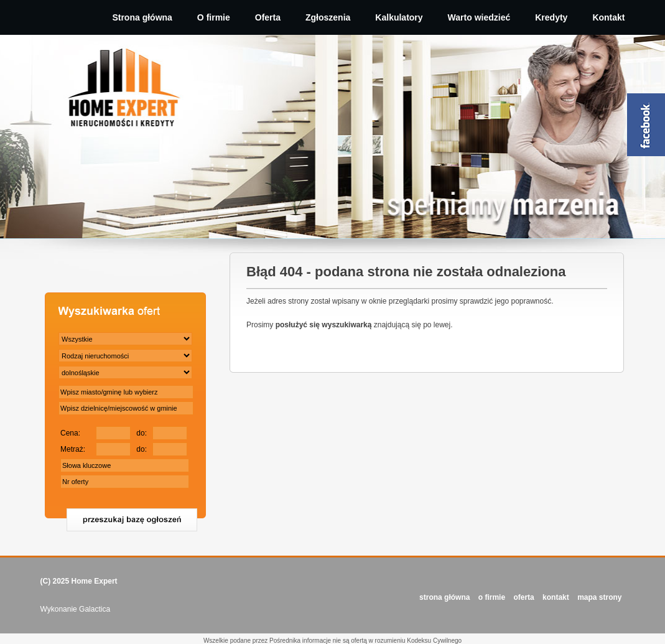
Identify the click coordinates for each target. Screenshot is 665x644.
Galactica (95, 609)
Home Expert (95, 581)
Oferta (268, 17)
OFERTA (523, 597)
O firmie (214, 17)
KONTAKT (556, 597)
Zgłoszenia (328, 17)
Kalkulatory (399, 17)
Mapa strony (599, 597)
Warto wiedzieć (479, 17)
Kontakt (608, 17)
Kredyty (551, 17)
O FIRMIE (492, 597)
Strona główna (142, 17)
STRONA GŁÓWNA (444, 597)
